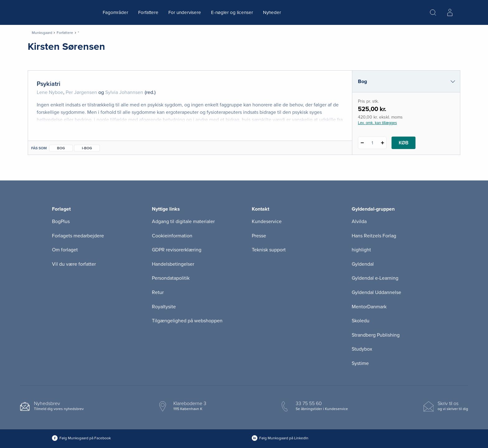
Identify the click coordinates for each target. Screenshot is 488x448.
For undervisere (185, 12)
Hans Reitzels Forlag (374, 236)
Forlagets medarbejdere (78, 236)
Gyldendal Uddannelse (376, 292)
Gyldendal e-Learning (375, 278)
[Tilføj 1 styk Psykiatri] (382, 143)
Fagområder (115, 12)
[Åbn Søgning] (433, 12)
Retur (158, 292)
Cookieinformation (172, 236)
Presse (259, 236)
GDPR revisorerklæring (177, 250)
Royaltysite (164, 307)
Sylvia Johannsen (124, 92)
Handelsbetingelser (173, 264)
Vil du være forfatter (74, 264)
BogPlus (61, 222)
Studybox (362, 349)
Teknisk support (269, 250)
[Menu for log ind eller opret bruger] (450, 12)
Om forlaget (65, 250)
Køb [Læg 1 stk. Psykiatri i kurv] (404, 143)
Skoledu (361, 321)
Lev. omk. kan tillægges (377, 123)
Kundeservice (267, 222)
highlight (361, 250)
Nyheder (272, 12)
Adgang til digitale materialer (183, 222)
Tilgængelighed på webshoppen (187, 321)
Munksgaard (42, 33)
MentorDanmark (369, 307)
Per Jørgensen (81, 92)
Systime (360, 363)
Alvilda (359, 222)
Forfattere (148, 12)
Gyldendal (363, 264)
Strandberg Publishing (376, 335)
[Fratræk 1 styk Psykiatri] (362, 143)
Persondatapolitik (171, 278)
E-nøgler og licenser (232, 12)
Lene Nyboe (50, 92)
